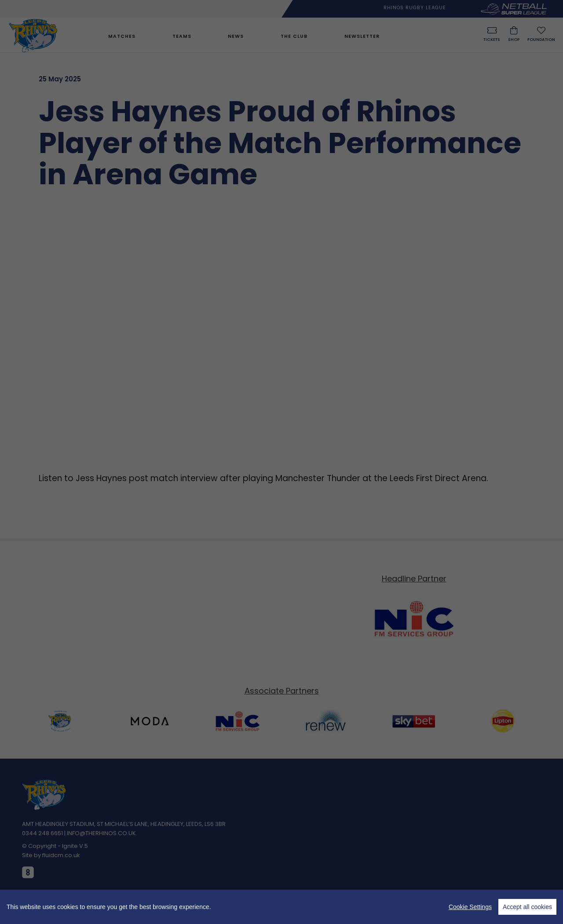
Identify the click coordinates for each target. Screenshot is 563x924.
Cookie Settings (470, 907)
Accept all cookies (527, 907)
